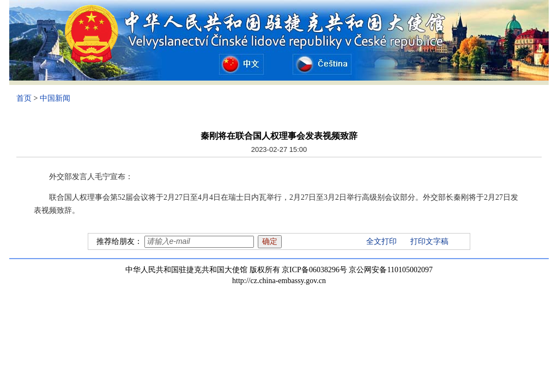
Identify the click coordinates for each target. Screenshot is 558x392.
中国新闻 (55, 98)
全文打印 (381, 241)
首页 (24, 98)
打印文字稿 (429, 241)
